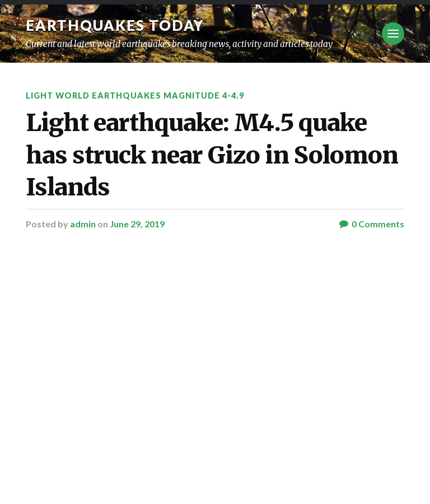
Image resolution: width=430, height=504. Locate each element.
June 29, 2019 (137, 224)
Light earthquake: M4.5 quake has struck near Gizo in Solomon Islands (212, 155)
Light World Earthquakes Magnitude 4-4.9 (135, 95)
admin (83, 224)
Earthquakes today (115, 25)
